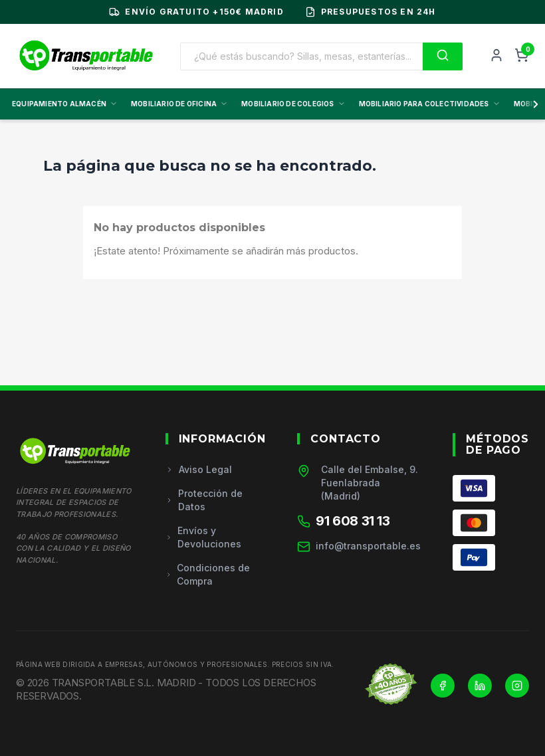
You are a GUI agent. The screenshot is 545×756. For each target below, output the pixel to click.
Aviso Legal (199, 469)
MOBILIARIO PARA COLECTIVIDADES (430, 104)
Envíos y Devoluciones (203, 537)
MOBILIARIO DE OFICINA (179, 104)
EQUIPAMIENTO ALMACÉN (65, 104)
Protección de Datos (204, 500)
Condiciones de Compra (208, 574)
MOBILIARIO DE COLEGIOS (293, 104)
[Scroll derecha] (533, 104)
